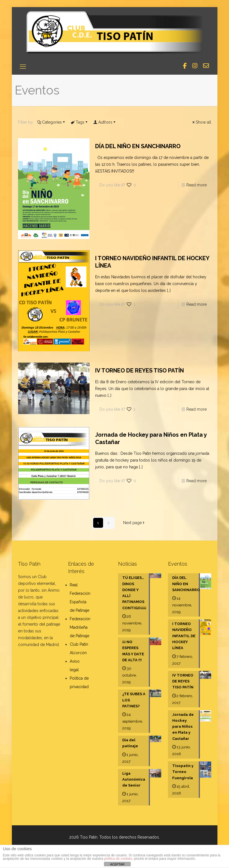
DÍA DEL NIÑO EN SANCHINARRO (138, 146)
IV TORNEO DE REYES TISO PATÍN (139, 371)
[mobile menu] (23, 66)
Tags (80, 122)
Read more (197, 185)
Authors (105, 122)
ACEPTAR (117, 864)
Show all (201, 122)
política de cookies (118, 859)
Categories (52, 122)
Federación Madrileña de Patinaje (80, 627)
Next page (134, 523)
